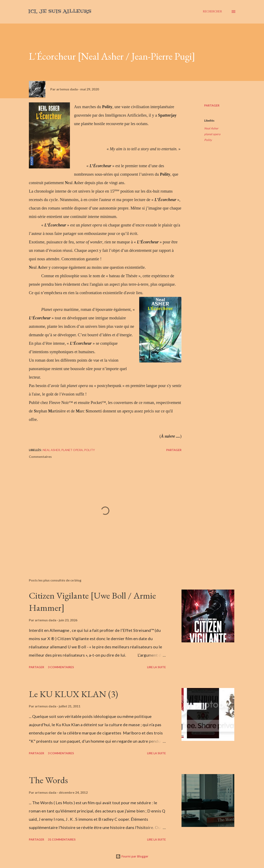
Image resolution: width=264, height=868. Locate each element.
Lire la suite (156, 667)
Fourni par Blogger (132, 856)
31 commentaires (62, 839)
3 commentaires (61, 667)
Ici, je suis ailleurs (60, 11)
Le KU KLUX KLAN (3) (73, 694)
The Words (48, 780)
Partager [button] (212, 105)
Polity (208, 140)
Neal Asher (211, 128)
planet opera (212, 134)
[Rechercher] (212, 12)
